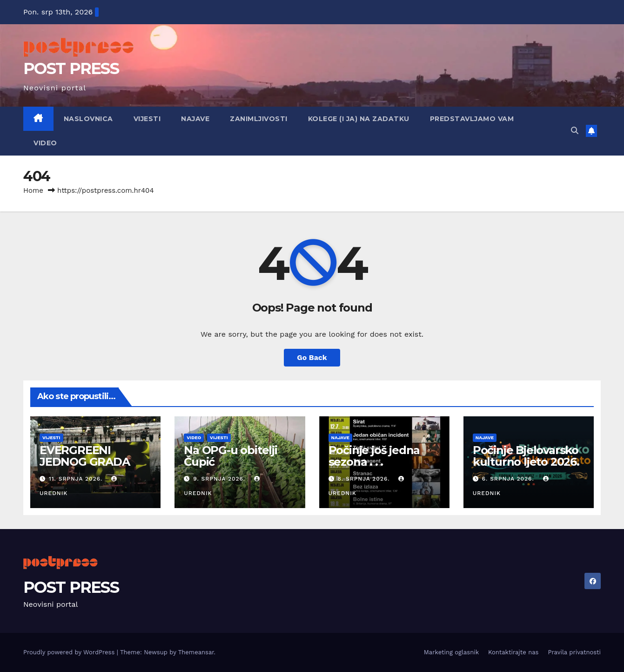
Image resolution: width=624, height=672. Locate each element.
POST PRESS (71, 68)
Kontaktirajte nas (513, 652)
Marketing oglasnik (451, 652)
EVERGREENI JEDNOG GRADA (85, 456)
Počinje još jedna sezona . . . (374, 456)
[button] (575, 131)
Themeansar (196, 652)
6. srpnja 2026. (509, 479)
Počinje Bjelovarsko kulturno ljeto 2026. (526, 456)
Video (45, 143)
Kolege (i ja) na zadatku (359, 119)
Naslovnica (88, 119)
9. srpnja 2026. (220, 479)
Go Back (312, 357)
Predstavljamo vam (472, 119)
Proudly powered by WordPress (70, 652)
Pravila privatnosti (574, 652)
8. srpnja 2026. (365, 479)
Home (33, 190)
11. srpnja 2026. (77, 479)
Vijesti (147, 119)
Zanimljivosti (259, 119)
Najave (195, 119)
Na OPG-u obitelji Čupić (231, 456)
